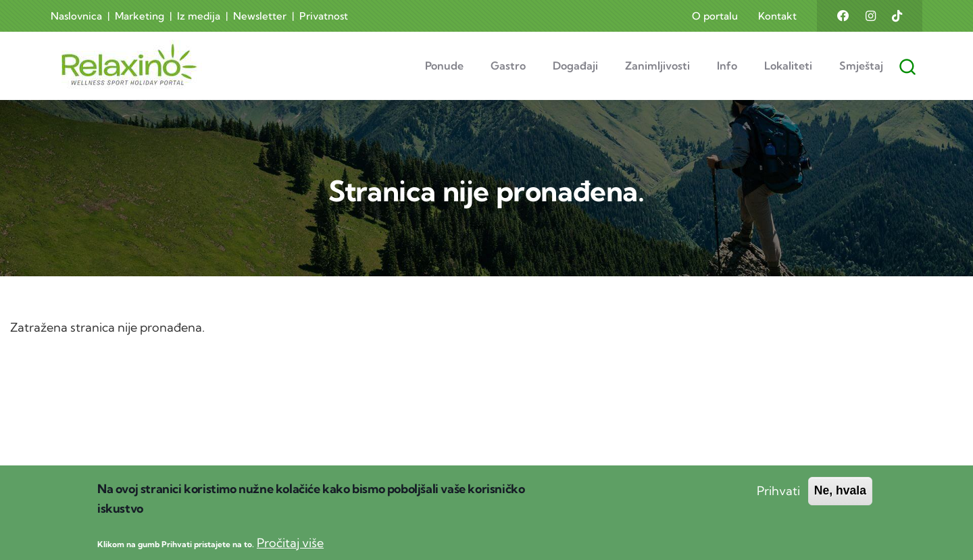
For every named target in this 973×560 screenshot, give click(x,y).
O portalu (715, 16)
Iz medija (199, 16)
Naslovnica (76, 16)
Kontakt (777, 16)
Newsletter (260, 16)
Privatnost (324, 16)
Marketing (140, 16)
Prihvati (778, 505)
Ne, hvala (840, 505)
